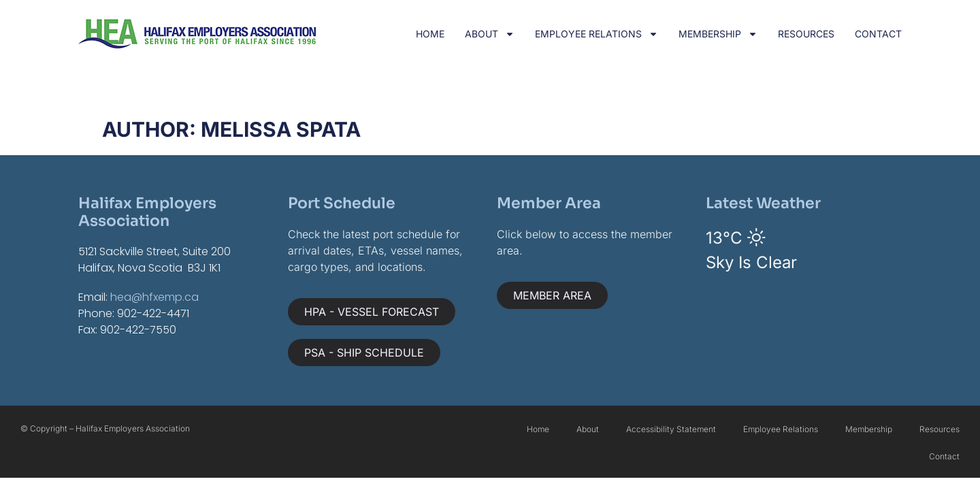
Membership (718, 34)
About (490, 34)
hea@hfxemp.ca (154, 297)
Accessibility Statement (671, 429)
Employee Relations (597, 34)
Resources (806, 34)
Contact (878, 34)
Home (430, 34)
